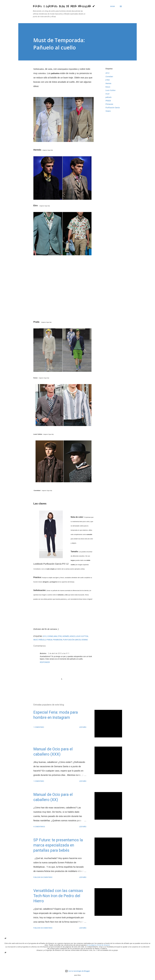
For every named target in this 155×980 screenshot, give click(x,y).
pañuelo (108, 97)
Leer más (83, 727)
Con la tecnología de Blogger (77, 971)
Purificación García (113, 108)
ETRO (108, 80)
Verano (108, 111)
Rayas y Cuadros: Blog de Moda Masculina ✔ (64, 6)
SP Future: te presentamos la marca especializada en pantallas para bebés (58, 845)
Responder (45, 662)
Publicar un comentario (43, 877)
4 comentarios (39, 827)
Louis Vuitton (110, 90)
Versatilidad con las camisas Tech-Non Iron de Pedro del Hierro (58, 896)
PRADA (108, 101)
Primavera (109, 104)
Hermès (108, 83)
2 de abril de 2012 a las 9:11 (59, 653)
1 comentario (39, 727)
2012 (107, 73)
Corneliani (109, 77)
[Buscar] (113, 6)
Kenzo (108, 87)
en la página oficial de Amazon (98, 945)
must (107, 94)
